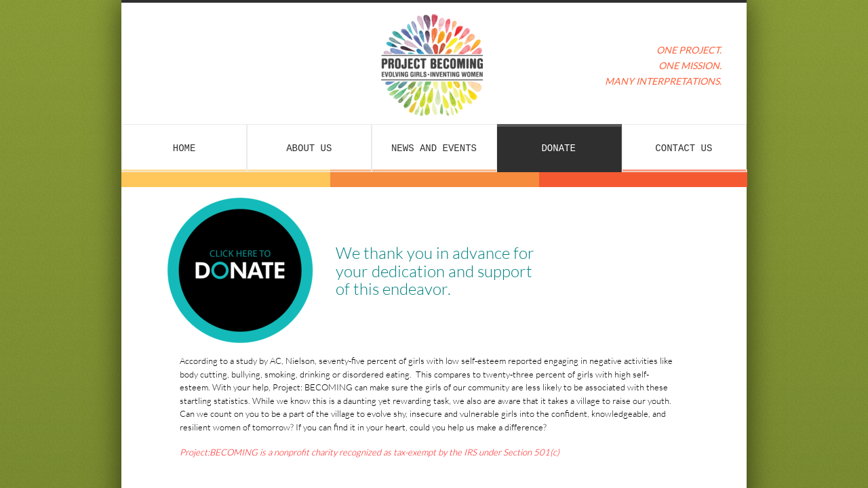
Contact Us (684, 149)
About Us (309, 149)
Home (184, 149)
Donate (558, 149)
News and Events (434, 149)
